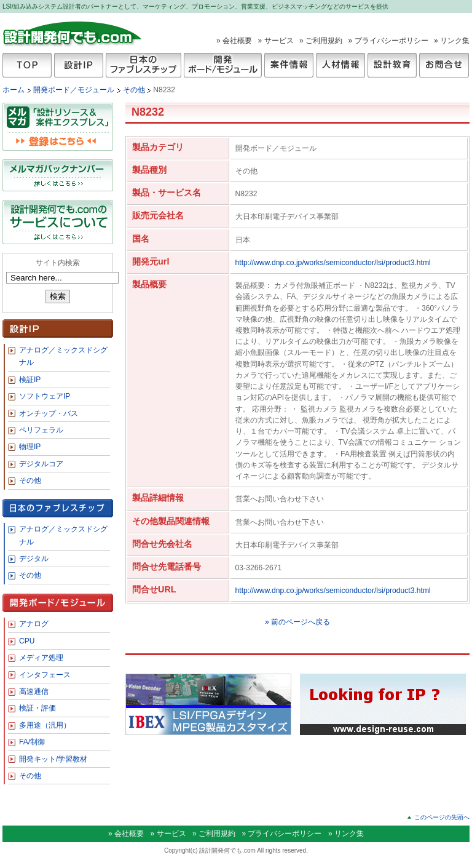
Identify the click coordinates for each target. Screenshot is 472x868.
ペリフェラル (41, 430)
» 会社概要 (234, 41)
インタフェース (45, 675)
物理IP (30, 447)
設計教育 (392, 65)
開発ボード (223, 65)
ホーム (14, 90)
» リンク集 (452, 41)
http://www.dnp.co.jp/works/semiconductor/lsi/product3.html (333, 263)
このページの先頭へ (442, 817)
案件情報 (289, 65)
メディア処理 (41, 658)
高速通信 (34, 691)
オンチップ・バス (49, 413)
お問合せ (444, 65)
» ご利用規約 (321, 41)
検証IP (30, 380)
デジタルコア (41, 464)
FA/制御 (32, 742)
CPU (27, 641)
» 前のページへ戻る (297, 622)
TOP (27, 65)
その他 (135, 90)
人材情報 (340, 65)
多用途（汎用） (45, 725)
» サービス (276, 41)
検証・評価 (37, 708)
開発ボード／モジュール (75, 90)
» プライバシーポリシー (388, 41)
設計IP (79, 65)
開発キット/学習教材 (53, 759)
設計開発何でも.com (73, 33)
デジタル (34, 559)
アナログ (34, 624)
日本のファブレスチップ (144, 65)
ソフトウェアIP (45, 396)
